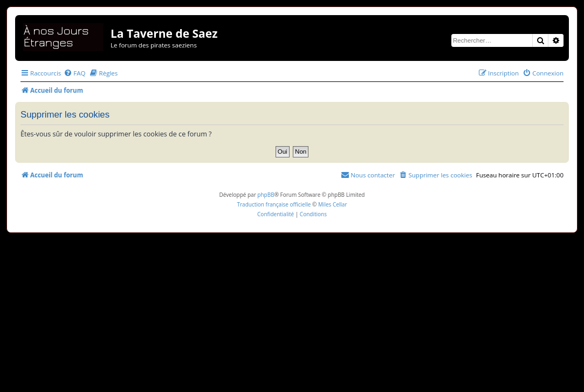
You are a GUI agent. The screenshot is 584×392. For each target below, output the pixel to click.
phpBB (266, 195)
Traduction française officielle (274, 204)
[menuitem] (74, 73)
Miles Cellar (333, 204)
